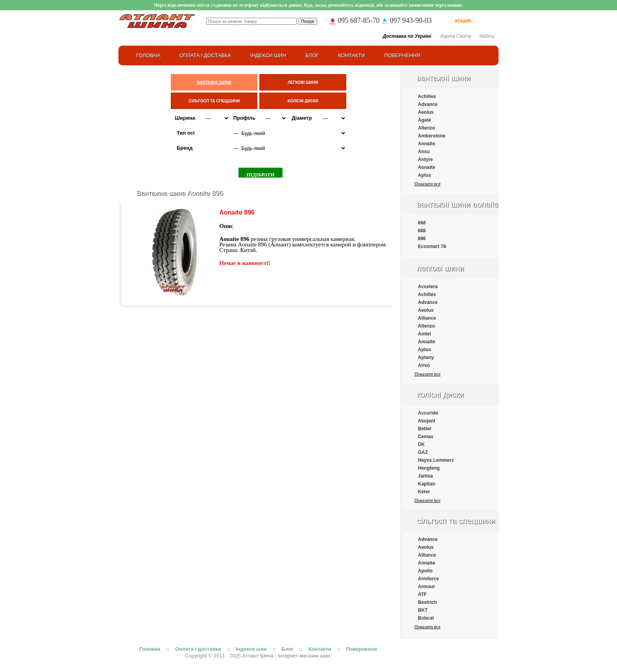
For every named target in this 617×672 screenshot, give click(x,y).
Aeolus (426, 112)
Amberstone (432, 136)
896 (422, 239)
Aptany (426, 357)
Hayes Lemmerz (436, 460)
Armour (426, 587)
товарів (482, 21)
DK (421, 444)
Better (425, 429)
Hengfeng (429, 468)
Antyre (425, 159)
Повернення (402, 55)
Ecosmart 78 (432, 246)
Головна (150, 649)
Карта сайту (456, 36)
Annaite (427, 144)
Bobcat (426, 618)
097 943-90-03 (411, 20)
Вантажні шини (443, 78)
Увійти (487, 36)
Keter (424, 492)
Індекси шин (268, 55)
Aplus (424, 175)
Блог (312, 55)
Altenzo (426, 128)
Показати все (427, 184)
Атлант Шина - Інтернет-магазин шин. (287, 656)
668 (422, 223)
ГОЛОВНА (148, 55)
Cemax (426, 437)
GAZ (423, 452)
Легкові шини (440, 268)
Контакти (351, 55)
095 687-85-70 (359, 20)
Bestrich (427, 602)
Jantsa (425, 476)
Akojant (427, 421)
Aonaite (427, 167)
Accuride (428, 413)
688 (422, 231)
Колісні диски (440, 394)
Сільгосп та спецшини (456, 521)
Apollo (425, 571)
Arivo (424, 365)
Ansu (424, 152)
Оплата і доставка (205, 55)
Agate (424, 120)
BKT (423, 610)
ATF (422, 594)
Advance (428, 104)
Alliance (427, 318)
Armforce (428, 579)
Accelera (428, 287)
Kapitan (427, 484)
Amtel (424, 334)
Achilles (427, 96)
